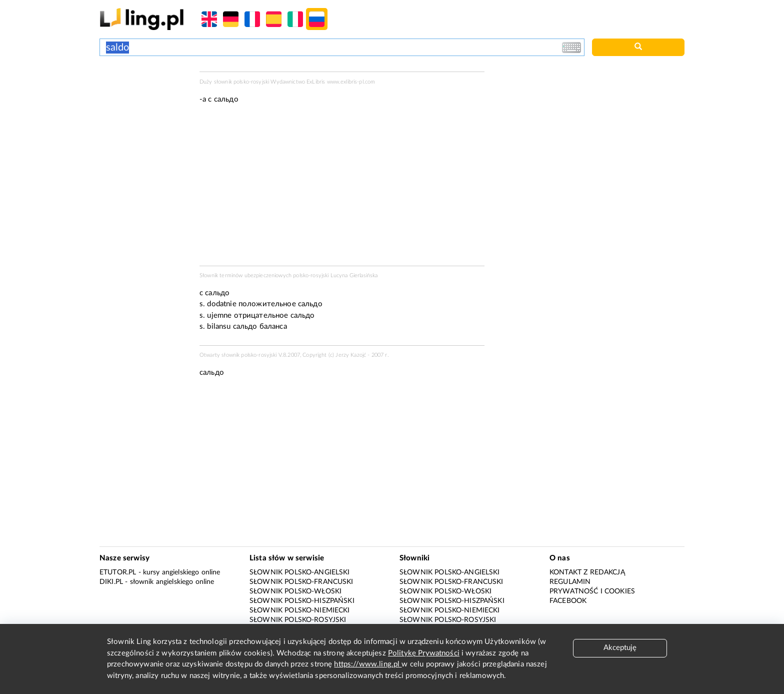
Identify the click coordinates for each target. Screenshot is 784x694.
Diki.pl (111, 582)
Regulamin (570, 582)
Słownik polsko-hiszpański (302, 601)
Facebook (568, 601)
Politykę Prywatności (424, 653)
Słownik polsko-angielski (300, 572)
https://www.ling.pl (368, 664)
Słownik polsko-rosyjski (298, 620)
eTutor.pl (118, 572)
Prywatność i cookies (592, 591)
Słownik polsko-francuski (301, 582)
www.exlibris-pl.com (351, 82)
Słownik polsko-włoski (295, 591)
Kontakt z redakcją (587, 572)
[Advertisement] (144, 109)
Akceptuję (620, 648)
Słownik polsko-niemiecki (300, 610)
